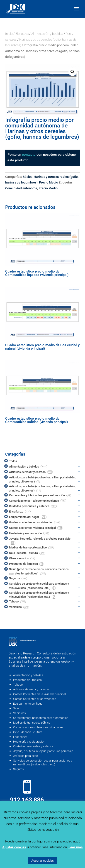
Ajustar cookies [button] (14, 847)
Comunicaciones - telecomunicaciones (38, 727)
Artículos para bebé (25, 756)
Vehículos (19, 713)
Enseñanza (20, 737)
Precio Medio (49, 182)
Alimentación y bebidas (47, 34)
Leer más (76, 847)
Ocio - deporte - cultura (28, 732)
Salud (17, 708)
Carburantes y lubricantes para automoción (41, 718)
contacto (29, 155)
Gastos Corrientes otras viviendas (35, 699)
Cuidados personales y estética (33, 746)
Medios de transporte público (32, 723)
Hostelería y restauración (29, 742)
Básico (28, 177)
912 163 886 (27, 800)
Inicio (9, 34)
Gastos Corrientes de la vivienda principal (39, 694)
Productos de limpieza (27, 680)
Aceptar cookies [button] (42, 861)
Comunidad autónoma (21, 188)
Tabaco (18, 685)
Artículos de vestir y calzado (31, 689)
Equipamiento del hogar (28, 704)
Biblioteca (22, 34)
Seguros (18, 769)
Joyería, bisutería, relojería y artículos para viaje (43, 751)
